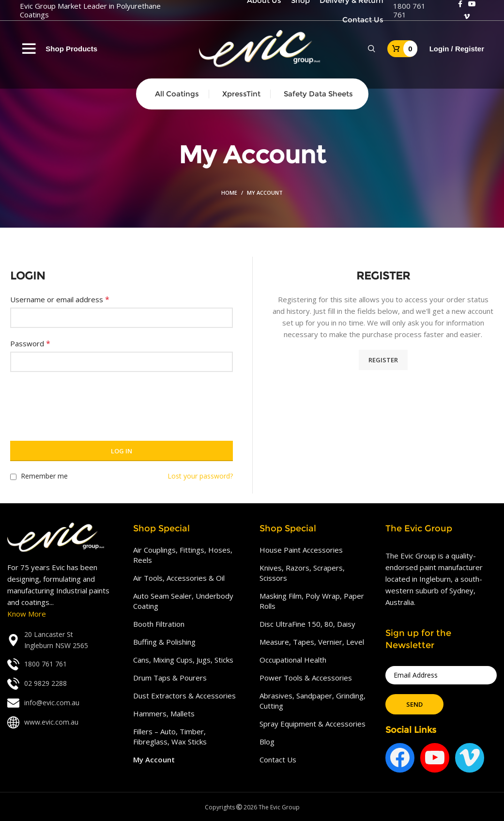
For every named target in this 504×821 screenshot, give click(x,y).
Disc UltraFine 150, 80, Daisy (307, 624)
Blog (267, 742)
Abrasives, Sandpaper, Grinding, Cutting (313, 701)
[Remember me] (13, 477)
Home (229, 193)
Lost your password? (200, 476)
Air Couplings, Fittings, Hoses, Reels (183, 555)
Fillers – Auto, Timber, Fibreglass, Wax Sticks (170, 736)
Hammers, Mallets (164, 713)
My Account (154, 759)
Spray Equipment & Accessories (313, 724)
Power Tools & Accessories (306, 678)
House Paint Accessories (301, 550)
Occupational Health (293, 660)
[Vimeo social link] (467, 16)
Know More (27, 614)
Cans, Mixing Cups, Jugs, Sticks (183, 660)
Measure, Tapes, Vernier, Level (312, 642)
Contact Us (278, 759)
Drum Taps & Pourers (170, 678)
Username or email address (60, 299)
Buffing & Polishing (164, 642)
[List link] (63, 640)
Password (30, 343)
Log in (122, 451)
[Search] (372, 49)
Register (383, 360)
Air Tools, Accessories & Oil (179, 578)
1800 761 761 (409, 10)
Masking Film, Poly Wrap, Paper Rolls (312, 601)
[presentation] (84, 401)
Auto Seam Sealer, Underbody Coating (183, 601)
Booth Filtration (159, 624)
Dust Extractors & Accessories (184, 696)
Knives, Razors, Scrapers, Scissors (302, 573)
